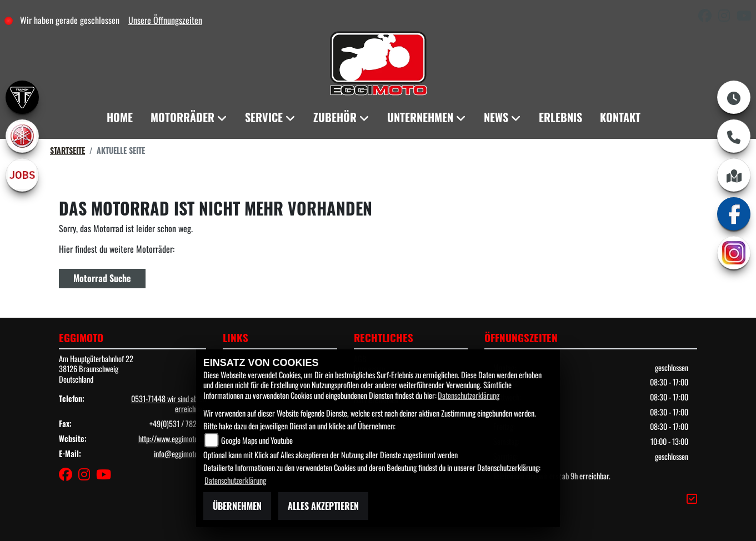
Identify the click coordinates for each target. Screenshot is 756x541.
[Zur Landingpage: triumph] (22, 97)
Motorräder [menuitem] (182, 117)
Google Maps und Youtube (257, 440)
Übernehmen (237, 506)
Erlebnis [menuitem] (560, 117)
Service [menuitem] (264, 117)
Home (120, 117)
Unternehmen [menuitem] (420, 117)
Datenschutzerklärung (469, 395)
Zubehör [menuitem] (335, 117)
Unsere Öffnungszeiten (165, 20)
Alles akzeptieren (323, 506)
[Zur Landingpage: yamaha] (22, 136)
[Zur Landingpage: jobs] (22, 175)
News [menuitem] (496, 117)
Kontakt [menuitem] (620, 117)
